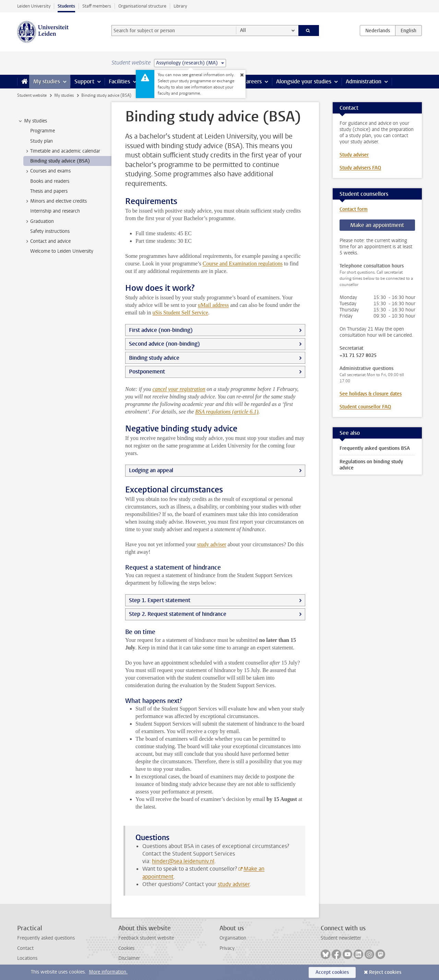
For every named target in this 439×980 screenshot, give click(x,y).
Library (180, 6)
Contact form (354, 209)
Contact (25, 948)
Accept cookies (332, 972)
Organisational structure (142, 6)
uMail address (213, 305)
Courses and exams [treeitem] (47, 171)
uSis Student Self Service (180, 313)
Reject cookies (385, 972)
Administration (364, 81)
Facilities (119, 81)
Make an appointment (377, 225)
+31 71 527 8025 (358, 356)
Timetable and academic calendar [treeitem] (62, 151)
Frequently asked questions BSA (375, 448)
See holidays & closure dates (371, 394)
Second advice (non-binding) (164, 344)
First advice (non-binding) (161, 330)
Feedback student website (146, 938)
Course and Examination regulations (243, 264)
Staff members (97, 6)
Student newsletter (341, 938)
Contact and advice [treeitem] (47, 241)
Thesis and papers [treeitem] (49, 191)
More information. (108, 972)
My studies (47, 81)
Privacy (227, 948)
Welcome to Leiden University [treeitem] (62, 251)
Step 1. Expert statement (160, 600)
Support (84, 81)
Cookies (126, 948)
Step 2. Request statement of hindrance (178, 614)
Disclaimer (129, 958)
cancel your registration (179, 389)
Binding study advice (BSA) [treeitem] (60, 161)
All (243, 30)
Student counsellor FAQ (365, 407)
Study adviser (354, 155)
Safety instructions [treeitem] (50, 231)
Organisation (233, 938)
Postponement (147, 372)
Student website (32, 95)
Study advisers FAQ (360, 168)
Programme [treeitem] (43, 131)
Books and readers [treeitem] (50, 181)
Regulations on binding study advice (371, 465)
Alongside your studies (304, 81)
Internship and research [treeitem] (55, 211)
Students (66, 6)
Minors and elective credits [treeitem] (55, 201)
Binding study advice (154, 358)
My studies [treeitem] (32, 121)
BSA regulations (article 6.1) (227, 412)
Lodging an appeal (151, 470)
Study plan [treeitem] (41, 141)
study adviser (212, 544)
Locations (27, 958)
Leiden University (34, 6)
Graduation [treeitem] (39, 222)
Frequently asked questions (46, 938)
